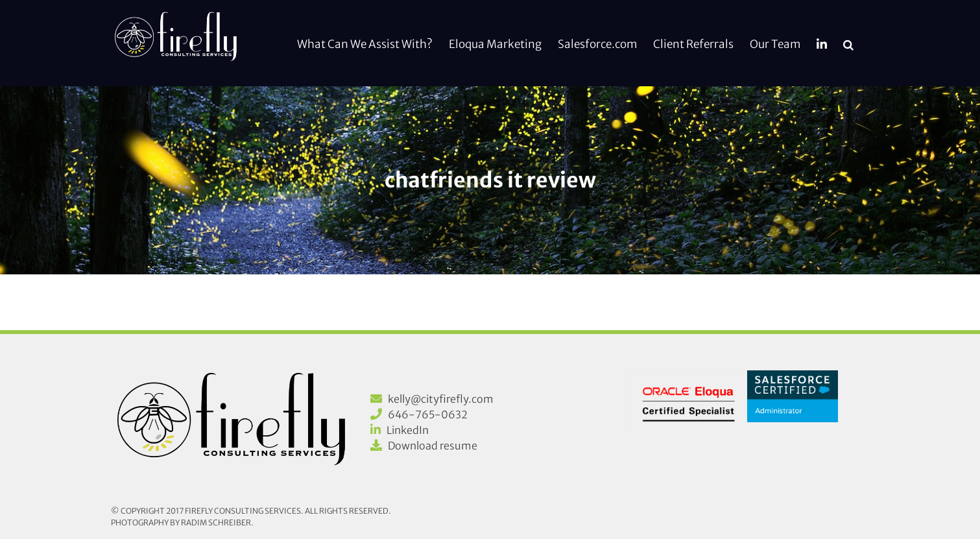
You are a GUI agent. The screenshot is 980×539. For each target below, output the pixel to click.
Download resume (433, 446)
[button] (848, 43)
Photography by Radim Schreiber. (182, 522)
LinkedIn (408, 430)
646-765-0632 (428, 414)
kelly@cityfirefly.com (441, 399)
